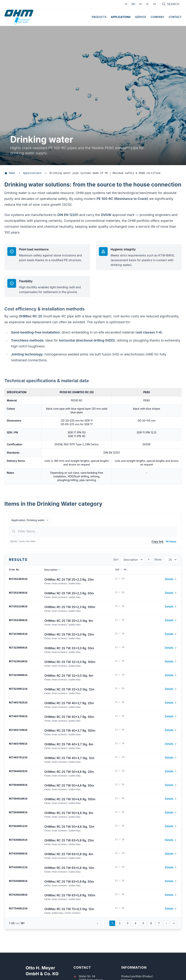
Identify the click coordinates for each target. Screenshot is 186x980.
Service (141, 17)
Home (10, 173)
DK (155, 4)
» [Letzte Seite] (174, 923)
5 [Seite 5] (143, 923)
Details (171, 579)
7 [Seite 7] (159, 923)
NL (147, 4)
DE (126, 4)
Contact (175, 17)
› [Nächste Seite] (166, 923)
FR (140, 4)
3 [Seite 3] (128, 923)
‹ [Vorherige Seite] (105, 923)
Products (99, 17)
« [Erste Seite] (97, 923)
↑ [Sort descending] (149, 559)
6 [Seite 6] (151, 923)
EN (133, 4)
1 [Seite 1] (112, 923)
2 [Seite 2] (120, 923)
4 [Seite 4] (135, 923)
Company (157, 17)
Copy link (157, 542)
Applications (121, 17)
